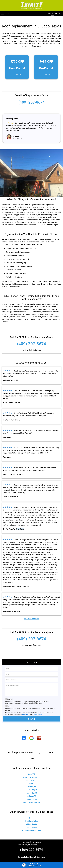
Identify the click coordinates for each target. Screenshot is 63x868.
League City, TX (31, 786)
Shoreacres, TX (31, 795)
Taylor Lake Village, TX (32, 798)
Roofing (32, 814)
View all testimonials (31, 615)
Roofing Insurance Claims (31, 826)
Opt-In (9, 702)
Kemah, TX (31, 780)
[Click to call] (31, 865)
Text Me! (10, 695)
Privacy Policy (26, 710)
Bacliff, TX (32, 770)
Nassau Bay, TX (31, 789)
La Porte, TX (31, 783)
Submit (31, 715)
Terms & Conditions (37, 710)
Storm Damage (31, 823)
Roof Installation (32, 817)
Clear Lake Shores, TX (31, 773)
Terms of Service (47, 861)
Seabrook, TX (31, 792)
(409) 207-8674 (53, 13)
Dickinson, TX (31, 776)
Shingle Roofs (31, 820)
